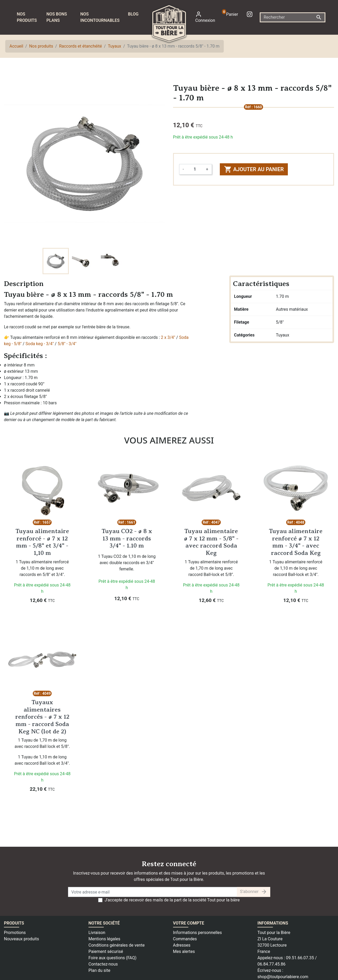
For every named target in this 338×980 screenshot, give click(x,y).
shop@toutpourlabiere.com (283, 977)
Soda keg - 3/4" (40, 344)
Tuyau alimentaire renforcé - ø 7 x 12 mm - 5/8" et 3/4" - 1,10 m (42, 542)
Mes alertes (184, 951)
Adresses (182, 945)
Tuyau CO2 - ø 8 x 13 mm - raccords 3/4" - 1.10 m (127, 538)
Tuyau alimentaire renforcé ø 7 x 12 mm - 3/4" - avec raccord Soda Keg (296, 542)
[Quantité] (195, 169)
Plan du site (99, 970)
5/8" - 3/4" (67, 344)
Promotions (15, 933)
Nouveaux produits (22, 939)
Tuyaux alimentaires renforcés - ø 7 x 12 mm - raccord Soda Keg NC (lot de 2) (42, 717)
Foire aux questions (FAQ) (113, 958)
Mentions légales (104, 939)
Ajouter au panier (254, 169)
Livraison (97, 933)
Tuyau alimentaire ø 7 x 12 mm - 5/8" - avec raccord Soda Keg (211, 542)
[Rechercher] (293, 17)
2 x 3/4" (168, 337)
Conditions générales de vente (117, 945)
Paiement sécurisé (106, 951)
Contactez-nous (103, 964)
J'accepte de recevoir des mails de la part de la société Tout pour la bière (172, 900)
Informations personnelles (197, 933)
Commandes (185, 939)
